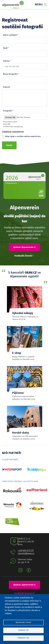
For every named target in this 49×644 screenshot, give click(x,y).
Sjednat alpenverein (25, 585)
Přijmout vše (23, 638)
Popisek (6, 87)
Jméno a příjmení (10, 35)
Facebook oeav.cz (29, 570)
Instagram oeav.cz (20, 570)
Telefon (6, 61)
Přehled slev (25, 303)
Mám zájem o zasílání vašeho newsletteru (23, 136)
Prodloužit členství (24, 256)
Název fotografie (10, 74)
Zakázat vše (23, 630)
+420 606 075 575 (26, 551)
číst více (25, 343)
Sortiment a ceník (25, 383)
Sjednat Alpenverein (25, 247)
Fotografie (8, 111)
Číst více (25, 423)
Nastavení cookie (23, 622)
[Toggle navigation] (40, 5)
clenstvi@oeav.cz (26, 553)
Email (5, 48)
